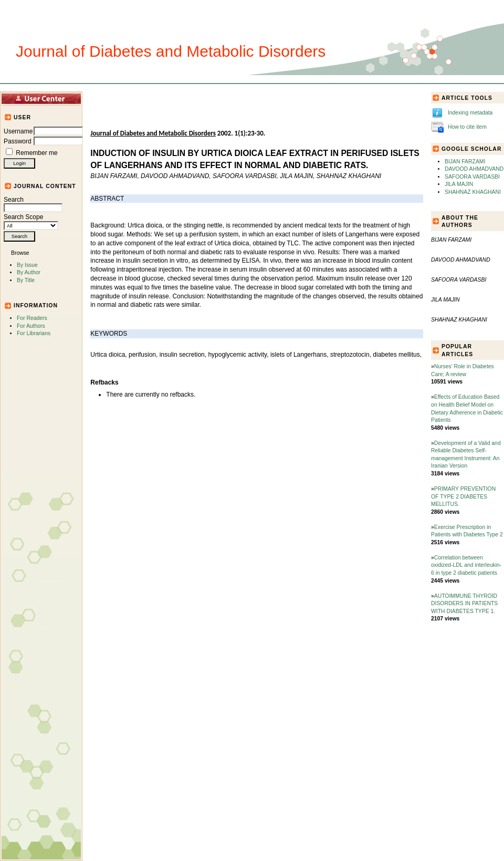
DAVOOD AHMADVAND (474, 169)
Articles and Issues (156, 98)
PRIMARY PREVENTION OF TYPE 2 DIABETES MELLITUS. (463, 496)
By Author (29, 272)
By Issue (27, 265)
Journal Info (215, 98)
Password (18, 141)
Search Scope (31, 221)
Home (108, 98)
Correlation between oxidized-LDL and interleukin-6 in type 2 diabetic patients (466, 565)
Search (33, 204)
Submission (261, 98)
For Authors (31, 326)
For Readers (32, 318)
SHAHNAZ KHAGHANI (473, 192)
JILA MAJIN (459, 184)
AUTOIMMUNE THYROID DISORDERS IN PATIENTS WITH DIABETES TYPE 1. (464, 604)
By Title (26, 280)
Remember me (36, 153)
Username (18, 131)
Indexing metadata (470, 113)
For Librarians (34, 333)
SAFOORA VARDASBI (472, 177)
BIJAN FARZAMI (465, 162)
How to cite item (467, 127)
